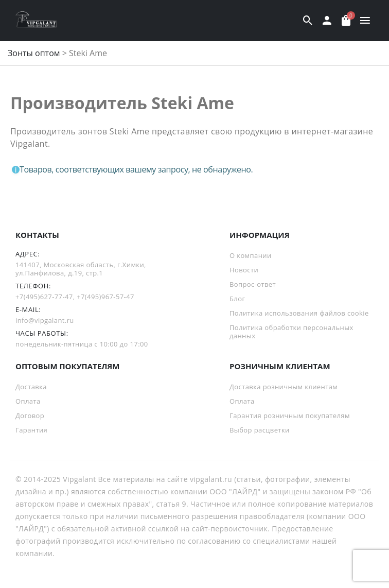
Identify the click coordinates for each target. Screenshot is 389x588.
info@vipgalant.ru (45, 320)
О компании (251, 255)
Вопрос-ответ (253, 284)
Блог (237, 299)
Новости (244, 270)
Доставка (31, 387)
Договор (30, 416)
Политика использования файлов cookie (299, 313)
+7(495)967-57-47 (105, 297)
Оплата (28, 401)
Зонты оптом (34, 53)
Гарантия (31, 430)
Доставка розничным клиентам (284, 387)
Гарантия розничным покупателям (290, 416)
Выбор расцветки (260, 430)
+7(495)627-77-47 (44, 297)
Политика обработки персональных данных (291, 332)
